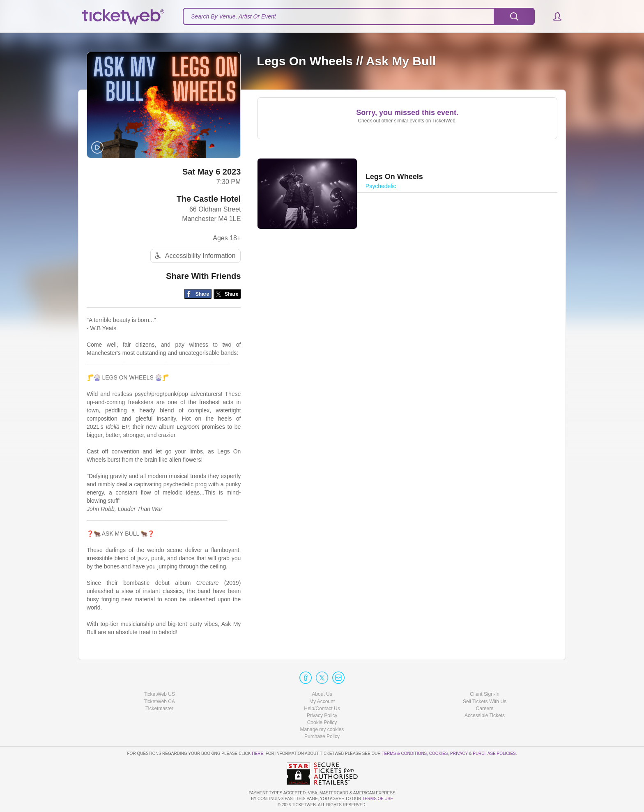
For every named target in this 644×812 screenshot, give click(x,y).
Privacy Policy (322, 715)
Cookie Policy (322, 722)
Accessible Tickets (485, 715)
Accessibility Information (194, 256)
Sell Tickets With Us (485, 702)
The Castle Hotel (209, 199)
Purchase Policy (322, 736)
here (258, 753)
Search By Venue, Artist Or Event (233, 16)
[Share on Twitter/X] (227, 294)
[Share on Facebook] (198, 294)
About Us (322, 694)
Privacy (459, 753)
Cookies (439, 753)
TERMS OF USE (378, 799)
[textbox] (359, 16)
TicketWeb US (159, 694)
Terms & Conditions (404, 753)
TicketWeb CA (159, 702)
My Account (322, 702)
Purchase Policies (494, 753)
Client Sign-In (485, 694)
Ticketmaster (159, 708)
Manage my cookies (322, 729)
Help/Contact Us (322, 708)
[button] (553, 16)
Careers (485, 708)
